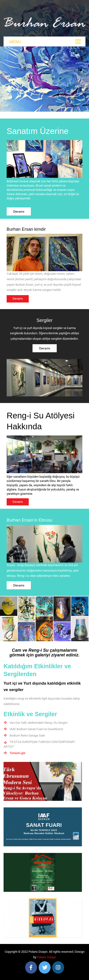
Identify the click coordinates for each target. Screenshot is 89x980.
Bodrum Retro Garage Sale (27, 735)
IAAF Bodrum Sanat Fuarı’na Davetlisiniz (36, 729)
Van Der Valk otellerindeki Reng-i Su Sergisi (38, 723)
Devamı (19, 211)
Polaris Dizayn (47, 957)
